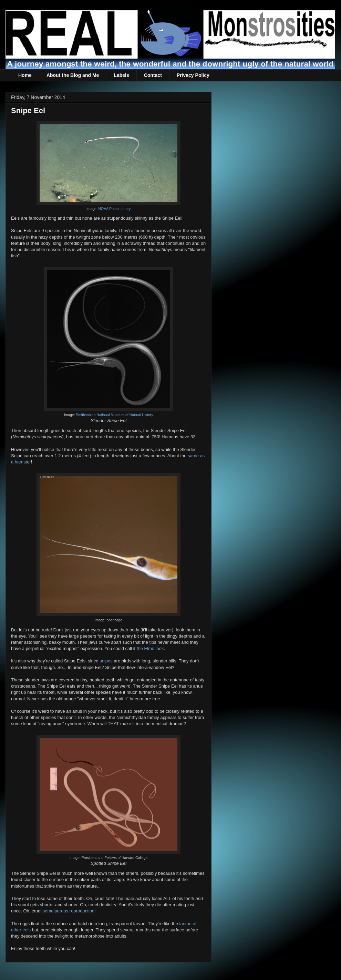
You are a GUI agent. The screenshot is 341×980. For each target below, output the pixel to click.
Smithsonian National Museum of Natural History (114, 415)
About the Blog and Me (73, 75)
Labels (121, 75)
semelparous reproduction (69, 911)
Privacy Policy (193, 75)
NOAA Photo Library (115, 209)
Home (25, 75)
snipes (106, 661)
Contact (153, 75)
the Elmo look (150, 648)
